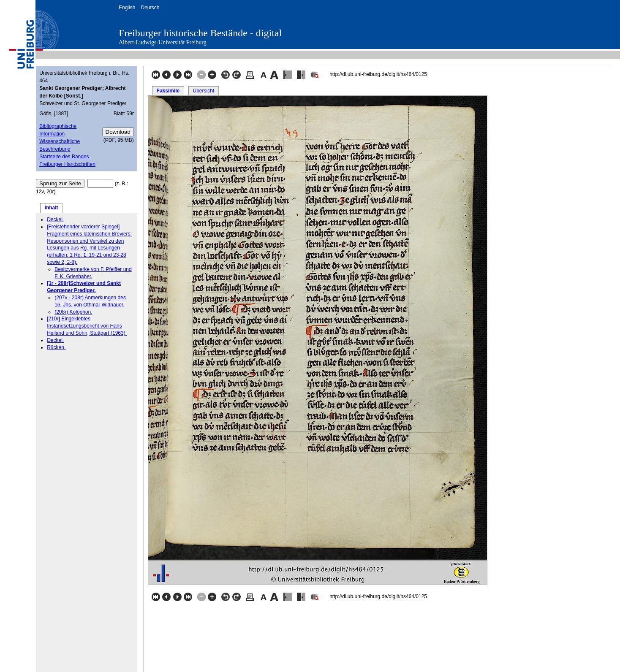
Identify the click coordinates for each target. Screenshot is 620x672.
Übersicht (203, 91)
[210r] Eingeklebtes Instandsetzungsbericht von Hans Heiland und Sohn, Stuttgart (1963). (87, 326)
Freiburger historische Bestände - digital (200, 33)
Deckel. (55, 219)
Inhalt (52, 208)
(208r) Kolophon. (73, 312)
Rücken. (56, 347)
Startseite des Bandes (64, 157)
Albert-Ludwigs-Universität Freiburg (163, 42)
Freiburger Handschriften (67, 164)
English (127, 8)
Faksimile (168, 91)
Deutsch (150, 8)
